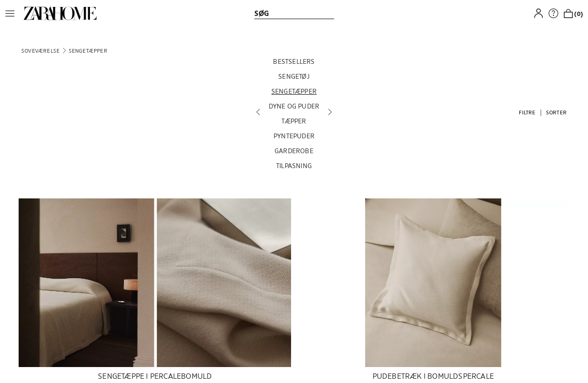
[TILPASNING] (294, 165)
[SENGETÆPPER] (294, 91)
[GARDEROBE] (294, 151)
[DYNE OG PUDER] (294, 106)
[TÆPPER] (294, 121)
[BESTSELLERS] (294, 61)
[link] (60, 13)
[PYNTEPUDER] (294, 136)
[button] (13, 13)
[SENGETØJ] (294, 76)
